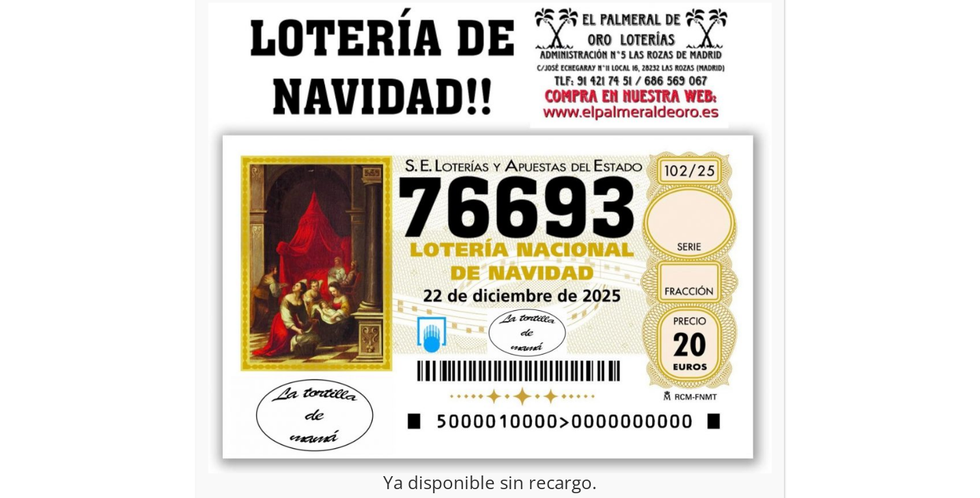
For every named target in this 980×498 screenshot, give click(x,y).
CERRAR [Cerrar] (764, 86)
